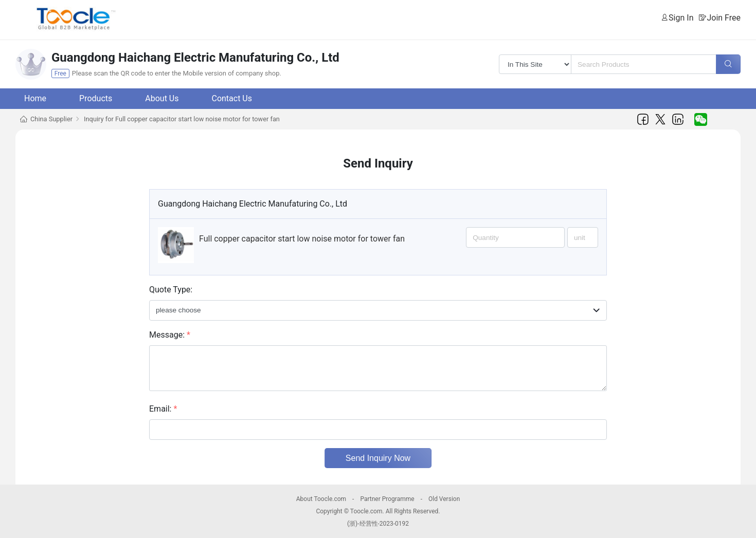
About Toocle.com (321, 499)
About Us (162, 98)
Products (96, 98)
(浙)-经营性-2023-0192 (378, 524)
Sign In (681, 18)
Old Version (444, 499)
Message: (170, 335)
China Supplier (51, 119)
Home (35, 98)
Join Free (724, 18)
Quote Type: (171, 290)
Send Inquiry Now (378, 458)
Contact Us (232, 98)
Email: (163, 409)
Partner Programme (387, 499)
